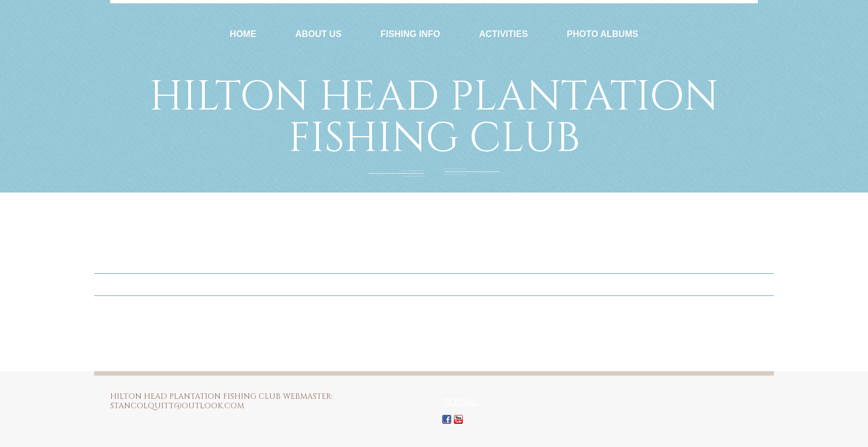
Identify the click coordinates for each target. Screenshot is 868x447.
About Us (319, 34)
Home (243, 34)
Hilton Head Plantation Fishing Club (434, 118)
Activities (504, 34)
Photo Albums (603, 34)
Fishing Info (411, 34)
